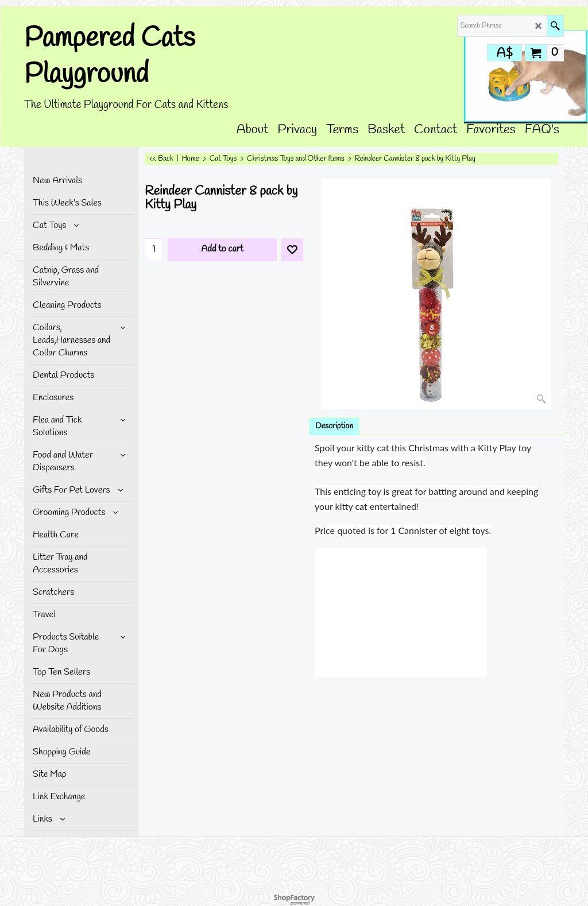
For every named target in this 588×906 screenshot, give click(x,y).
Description (334, 426)
